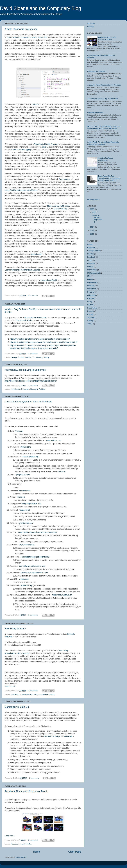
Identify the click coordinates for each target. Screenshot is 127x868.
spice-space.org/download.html (34, 573)
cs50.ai (45, 147)
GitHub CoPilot (60, 209)
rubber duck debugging (21, 150)
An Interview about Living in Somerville (25, 370)
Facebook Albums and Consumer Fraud (26, 791)
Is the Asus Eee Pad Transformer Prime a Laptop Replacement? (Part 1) (109, 178)
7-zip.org (19, 431)
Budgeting (15, 694)
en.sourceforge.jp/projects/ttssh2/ (35, 557)
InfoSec (29, 844)
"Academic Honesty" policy (46, 144)
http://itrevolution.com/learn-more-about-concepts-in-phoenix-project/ (40, 339)
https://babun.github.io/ (62, 595)
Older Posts (75, 852)
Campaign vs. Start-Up (17, 707)
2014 (92, 227)
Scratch (35, 104)
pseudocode (37, 254)
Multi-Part (91, 286)
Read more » (10, 686)
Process (45, 694)
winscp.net (24, 579)
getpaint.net (25, 510)
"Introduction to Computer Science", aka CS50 (27, 37)
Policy (46, 357)
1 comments (33, 615)
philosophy (34, 389)
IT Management (26, 694)
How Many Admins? (15, 629)
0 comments (33, 296)
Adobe (90, 244)
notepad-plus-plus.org (31, 503)
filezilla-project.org (31, 457)
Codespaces (64, 179)
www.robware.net (27, 545)
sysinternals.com (26, 523)
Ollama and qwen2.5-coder (58, 206)
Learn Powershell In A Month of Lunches (22, 270)
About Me (91, 23)
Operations (92, 289)
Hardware (91, 263)
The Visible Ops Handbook (35, 318)
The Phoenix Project (24, 320)
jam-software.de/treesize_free (32, 566)
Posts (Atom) (21, 857)
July (94, 212)
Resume (91, 27)
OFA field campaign (52, 736)
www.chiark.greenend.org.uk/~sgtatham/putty (38, 532)
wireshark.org (27, 586)
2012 (92, 230)
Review (90, 314)
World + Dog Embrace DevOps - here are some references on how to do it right (104, 127)
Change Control (17, 357)
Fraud (22, 844)
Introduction (16, 389)
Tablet (90, 324)
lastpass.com (24, 490)
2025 (92, 209)
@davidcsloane (93, 199)
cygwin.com (26, 447)
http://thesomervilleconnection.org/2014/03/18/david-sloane (30, 381)
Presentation (92, 308)
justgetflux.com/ (23, 475)
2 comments (33, 840)
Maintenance (92, 282)
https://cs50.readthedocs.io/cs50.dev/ (21, 190)
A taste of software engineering (21, 29)
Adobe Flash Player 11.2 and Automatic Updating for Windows (103, 143)
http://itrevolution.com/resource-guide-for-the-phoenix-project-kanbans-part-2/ (44, 342)
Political (42, 389)
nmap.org (21, 497)
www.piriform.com (54, 440)
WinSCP (62, 471)
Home (36, 852)
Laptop (90, 279)
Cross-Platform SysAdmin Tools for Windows (28, 402)
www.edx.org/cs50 (49, 280)
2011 (92, 234)
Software (91, 317)
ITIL (34, 357)
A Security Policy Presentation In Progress (104, 85)
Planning (39, 357)
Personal (25, 389)
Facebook (15, 844)
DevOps (28, 357)
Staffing (52, 694)
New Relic (68, 736)
